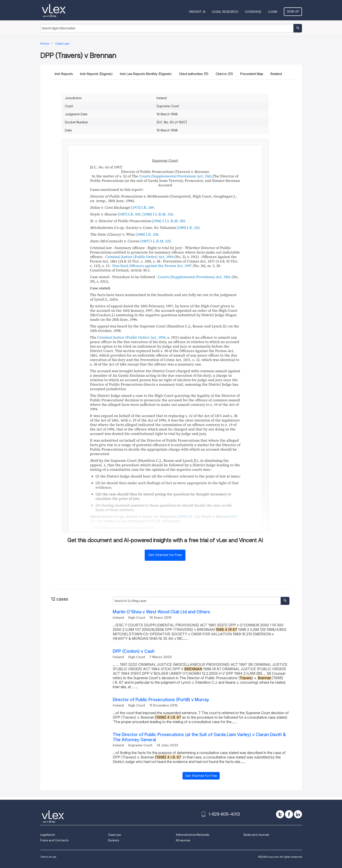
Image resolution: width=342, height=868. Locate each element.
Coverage (253, 12)
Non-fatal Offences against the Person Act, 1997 (152, 266)
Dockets (114, 840)
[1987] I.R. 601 (129, 214)
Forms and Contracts (54, 840)
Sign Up (293, 11)
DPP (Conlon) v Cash (134, 651)
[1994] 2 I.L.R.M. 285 (168, 221)
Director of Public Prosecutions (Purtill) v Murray (161, 700)
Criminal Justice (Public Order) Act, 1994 (139, 257)
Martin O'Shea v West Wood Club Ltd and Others (161, 612)
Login (273, 12)
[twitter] (280, 814)
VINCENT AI (197, 12)
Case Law (115, 835)
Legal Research (225, 12)
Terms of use (48, 857)
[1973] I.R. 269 (142, 207)
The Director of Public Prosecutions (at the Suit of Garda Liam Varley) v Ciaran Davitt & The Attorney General (199, 737)
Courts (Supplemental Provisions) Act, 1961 (175, 176)
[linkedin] (298, 814)
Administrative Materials (192, 835)
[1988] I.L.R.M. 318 (158, 214)
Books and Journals (256, 835)
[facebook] (289, 814)
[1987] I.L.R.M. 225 (155, 241)
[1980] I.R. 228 (147, 234)
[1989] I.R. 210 (188, 228)
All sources (183, 840)
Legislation (48, 835)
